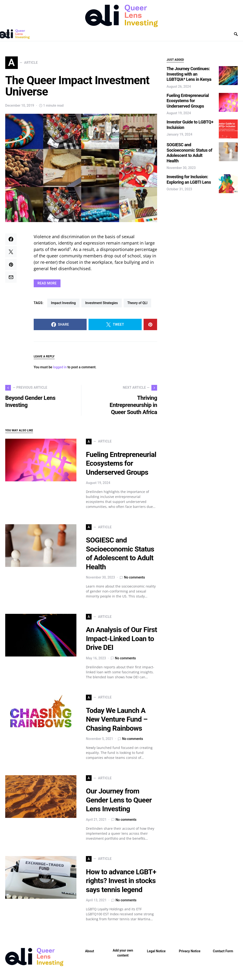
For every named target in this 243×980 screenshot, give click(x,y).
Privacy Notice (190, 954)
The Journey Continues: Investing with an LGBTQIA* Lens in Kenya (189, 74)
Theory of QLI (138, 305)
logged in (60, 370)
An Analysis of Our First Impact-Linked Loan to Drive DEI (121, 641)
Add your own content (123, 956)
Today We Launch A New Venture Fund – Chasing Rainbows (117, 722)
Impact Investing (63, 305)
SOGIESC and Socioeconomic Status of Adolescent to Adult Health (189, 153)
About (89, 954)
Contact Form (223, 954)
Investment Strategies (101, 305)
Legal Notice (156, 954)
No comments (134, 580)
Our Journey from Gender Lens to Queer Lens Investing (119, 803)
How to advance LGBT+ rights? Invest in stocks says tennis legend (121, 883)
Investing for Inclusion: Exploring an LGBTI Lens (189, 179)
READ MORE (47, 286)
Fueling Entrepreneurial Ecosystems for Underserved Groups (121, 466)
